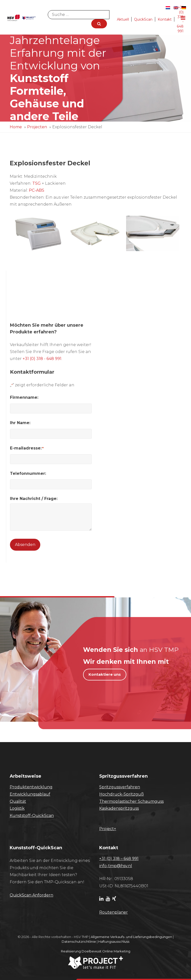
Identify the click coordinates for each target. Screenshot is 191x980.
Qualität (18, 801)
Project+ (108, 829)
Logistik (17, 808)
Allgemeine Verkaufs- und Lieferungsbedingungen (131, 937)
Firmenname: (24, 397)
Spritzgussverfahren (120, 787)
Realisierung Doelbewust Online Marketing (96, 951)
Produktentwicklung (31, 787)
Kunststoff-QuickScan (32, 816)
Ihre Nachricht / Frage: (34, 499)
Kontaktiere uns (105, 674)
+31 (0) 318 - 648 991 (42, 359)
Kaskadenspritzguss (119, 808)
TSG (37, 183)
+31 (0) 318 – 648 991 (119, 859)
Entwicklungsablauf (30, 794)
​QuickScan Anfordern (31, 895)
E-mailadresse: (27, 448)
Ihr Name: (20, 423)
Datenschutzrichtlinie (79, 941)
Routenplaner (114, 912)
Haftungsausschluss (114, 941)
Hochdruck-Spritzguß (121, 794)
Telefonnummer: (28, 473)
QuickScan (143, 19)
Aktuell (123, 19)
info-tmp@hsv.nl (116, 866)
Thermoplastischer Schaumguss (131, 801)
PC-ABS (37, 190)
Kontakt (165, 19)
